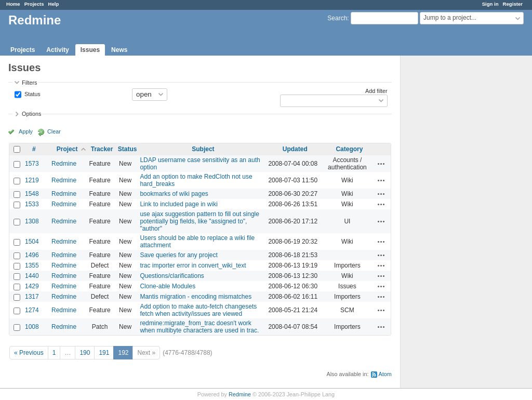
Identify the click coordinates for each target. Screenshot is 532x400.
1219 (32, 180)
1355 (32, 265)
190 (85, 353)
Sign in (490, 4)
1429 (32, 286)
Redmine (64, 164)
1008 (32, 327)
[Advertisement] (453, 219)
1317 (32, 297)
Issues (90, 50)
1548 (32, 194)
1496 (32, 255)
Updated (295, 149)
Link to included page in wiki (178, 204)
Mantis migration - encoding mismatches (196, 297)
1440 (32, 276)
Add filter (376, 91)
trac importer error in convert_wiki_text (193, 265)
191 (104, 353)
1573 (32, 164)
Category (349, 149)
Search (337, 18)
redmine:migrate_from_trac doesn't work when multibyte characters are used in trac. (199, 327)
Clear (54, 131)
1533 (32, 204)
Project (67, 149)
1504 (32, 242)
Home (13, 4)
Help (54, 4)
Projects (34, 4)
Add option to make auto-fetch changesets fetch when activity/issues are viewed (198, 310)
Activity (57, 50)
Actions (381, 164)
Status (32, 94)
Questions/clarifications (172, 276)
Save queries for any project (178, 255)
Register (513, 4)
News (119, 50)
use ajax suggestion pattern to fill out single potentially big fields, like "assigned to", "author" (199, 221)
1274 (32, 310)
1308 (32, 221)
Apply (26, 131)
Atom (385, 374)
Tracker (102, 149)
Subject (203, 149)
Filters (29, 83)
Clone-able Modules (168, 286)
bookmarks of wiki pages (174, 194)
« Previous (29, 353)
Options (31, 114)
